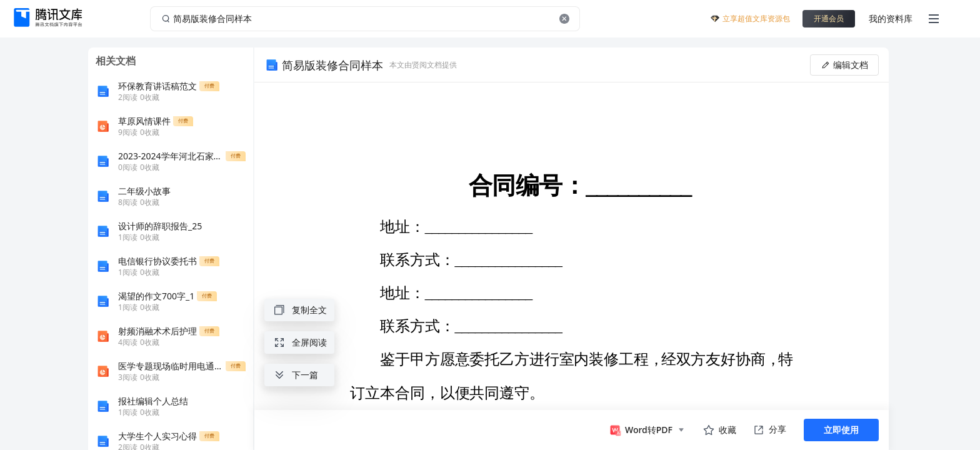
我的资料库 (891, 18)
